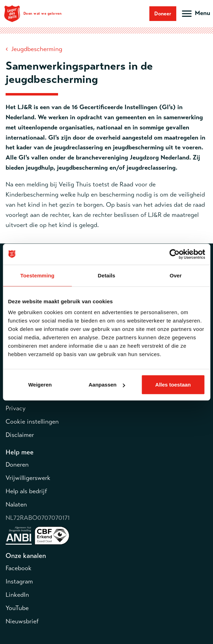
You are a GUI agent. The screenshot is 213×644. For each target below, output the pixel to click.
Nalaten (16, 504)
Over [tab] (176, 275)
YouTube (17, 608)
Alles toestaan (173, 385)
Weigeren (40, 385)
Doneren (17, 465)
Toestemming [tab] (37, 275)
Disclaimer (20, 435)
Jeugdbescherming (37, 49)
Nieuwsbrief (22, 621)
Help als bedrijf (26, 491)
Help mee (20, 452)
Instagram (19, 581)
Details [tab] (107, 275)
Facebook (19, 568)
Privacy (16, 408)
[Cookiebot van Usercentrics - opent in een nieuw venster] (174, 254)
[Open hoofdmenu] (195, 14)
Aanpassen (107, 385)
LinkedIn (17, 595)
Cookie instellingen (32, 422)
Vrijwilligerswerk (28, 478)
